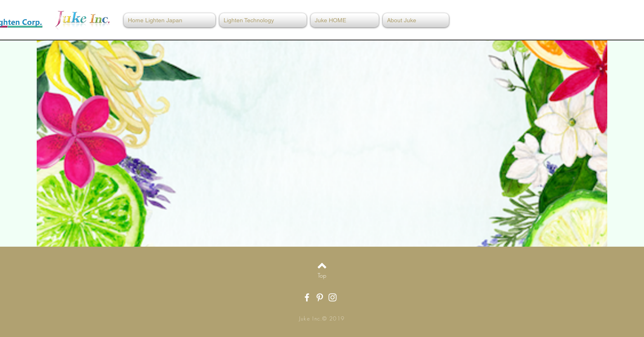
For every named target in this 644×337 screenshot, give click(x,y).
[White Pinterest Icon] (320, 297)
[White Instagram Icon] (333, 297)
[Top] (322, 276)
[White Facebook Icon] (307, 297)
